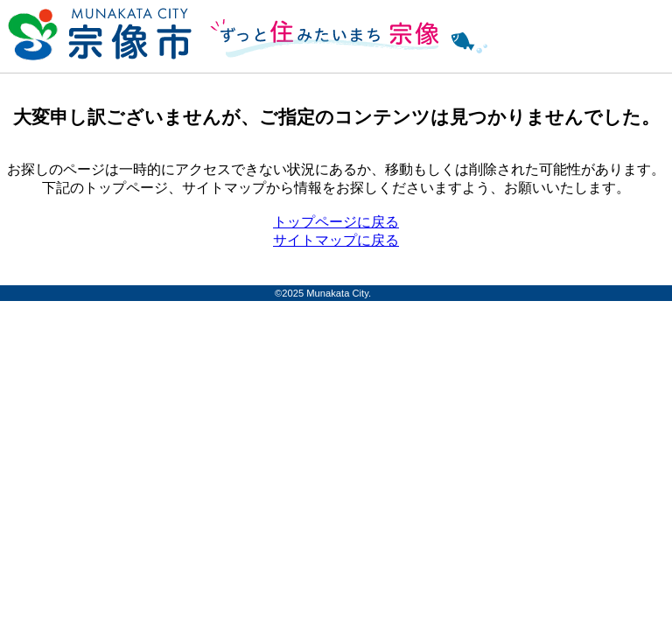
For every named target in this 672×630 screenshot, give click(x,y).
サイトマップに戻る (336, 240)
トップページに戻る (336, 222)
